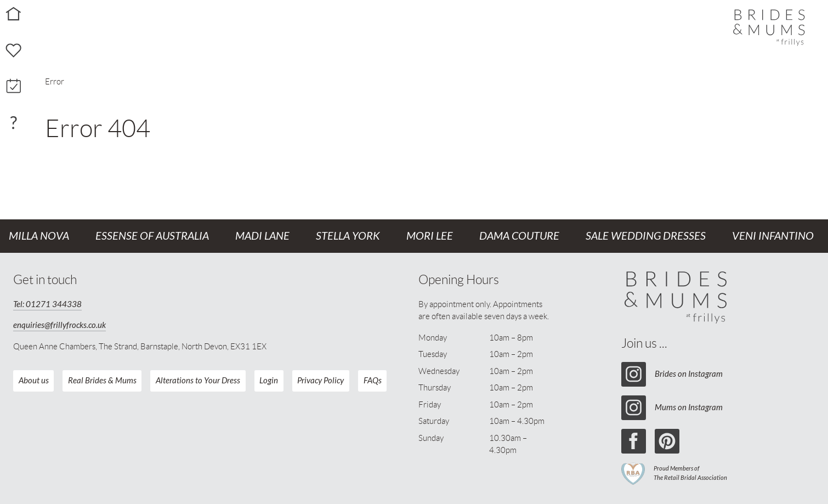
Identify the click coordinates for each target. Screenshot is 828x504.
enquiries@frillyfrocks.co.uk (59, 325)
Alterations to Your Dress (198, 381)
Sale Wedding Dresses (646, 236)
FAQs (373, 381)
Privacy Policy (321, 381)
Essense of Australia (152, 236)
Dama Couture (519, 236)
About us (34, 381)
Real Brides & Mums (102, 381)
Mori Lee (430, 236)
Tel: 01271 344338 (47, 304)
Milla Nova (39, 236)
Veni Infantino (773, 236)
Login (269, 381)
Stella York (348, 236)
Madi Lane (262, 236)
